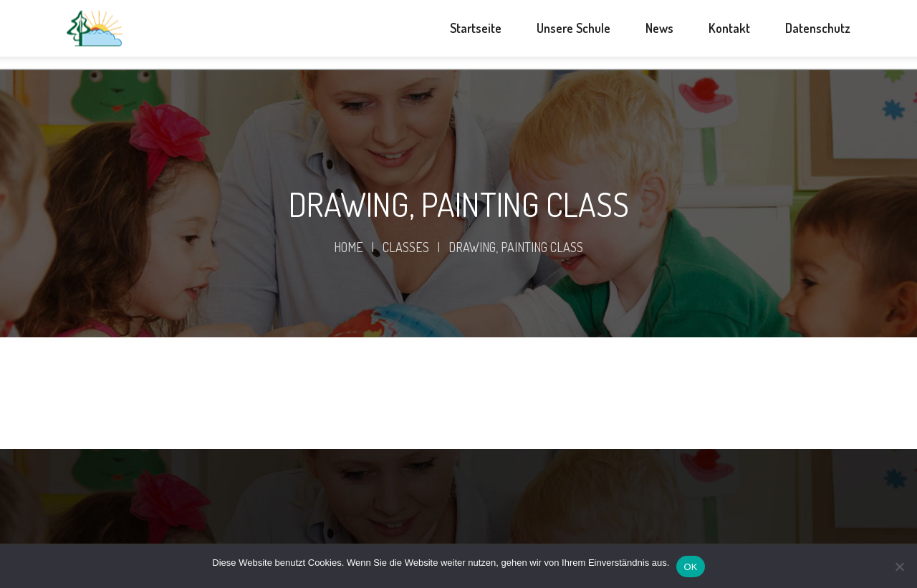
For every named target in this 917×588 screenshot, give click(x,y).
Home (349, 247)
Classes (406, 247)
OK (690, 567)
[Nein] (899, 567)
